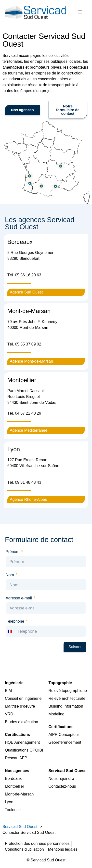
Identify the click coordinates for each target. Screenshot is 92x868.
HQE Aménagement (22, 742)
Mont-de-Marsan (19, 794)
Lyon (9, 802)
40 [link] (34, 413)
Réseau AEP (16, 758)
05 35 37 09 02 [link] (28, 344)
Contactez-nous (62, 786)
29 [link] (39, 413)
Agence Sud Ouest (26, 292)
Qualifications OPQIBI (24, 750)
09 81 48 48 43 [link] (28, 482)
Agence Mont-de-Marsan (31, 361)
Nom (10, 575)
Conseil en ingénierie (23, 698)
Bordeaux (13, 779)
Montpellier (14, 786)
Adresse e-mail (19, 598)
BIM (8, 691)
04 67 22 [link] (23, 413)
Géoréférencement (65, 742)
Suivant (75, 647)
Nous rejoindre (61, 779)
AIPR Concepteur (64, 735)
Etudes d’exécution (21, 722)
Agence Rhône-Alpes (28, 499)
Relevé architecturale (67, 698)
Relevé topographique (68, 691)
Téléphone (15, 621)
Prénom (13, 552)
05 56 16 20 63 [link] (28, 275)
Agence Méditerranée (29, 430)
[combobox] (11, 631)
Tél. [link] (24, 275)
